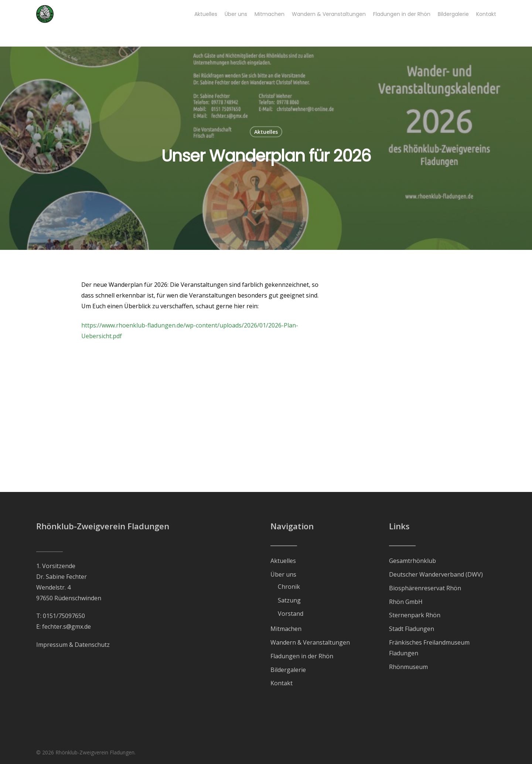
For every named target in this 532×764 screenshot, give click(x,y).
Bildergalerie (288, 670)
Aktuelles (266, 132)
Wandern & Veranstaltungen (310, 642)
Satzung (289, 600)
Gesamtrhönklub (412, 561)
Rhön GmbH (406, 602)
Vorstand (291, 614)
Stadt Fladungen (412, 629)
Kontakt (282, 683)
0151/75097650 (64, 616)
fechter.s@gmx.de (66, 627)
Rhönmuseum (408, 667)
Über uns (283, 574)
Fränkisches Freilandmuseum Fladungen (429, 648)
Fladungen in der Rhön (302, 656)
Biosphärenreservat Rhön (425, 588)
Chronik (289, 587)
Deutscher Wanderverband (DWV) (436, 574)
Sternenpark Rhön (415, 615)
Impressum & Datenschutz (73, 645)
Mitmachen (286, 629)
